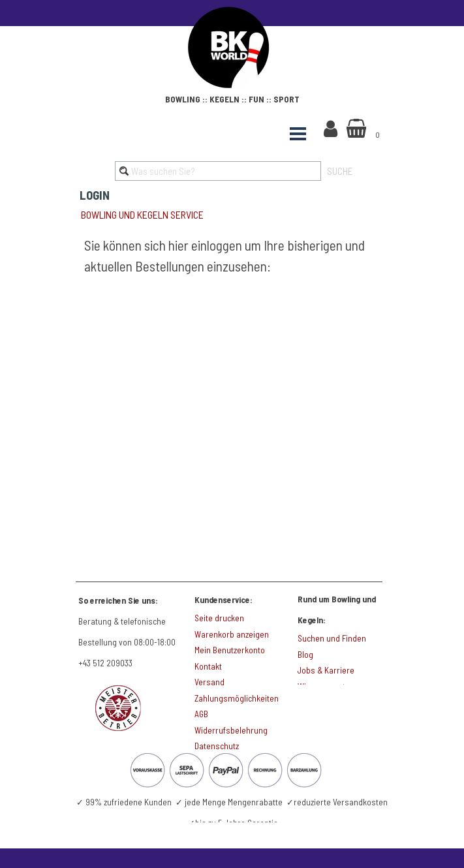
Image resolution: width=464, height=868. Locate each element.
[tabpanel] (232, 97)
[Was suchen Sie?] (218, 171)
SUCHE (340, 171)
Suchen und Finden (332, 638)
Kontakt (208, 666)
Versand (209, 682)
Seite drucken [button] (219, 618)
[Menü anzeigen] (298, 134)
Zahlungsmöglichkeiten (237, 698)
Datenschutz (217, 746)
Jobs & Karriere (326, 670)
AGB (201, 714)
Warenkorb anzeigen (232, 634)
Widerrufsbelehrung (231, 730)
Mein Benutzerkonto (230, 650)
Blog (305, 655)
